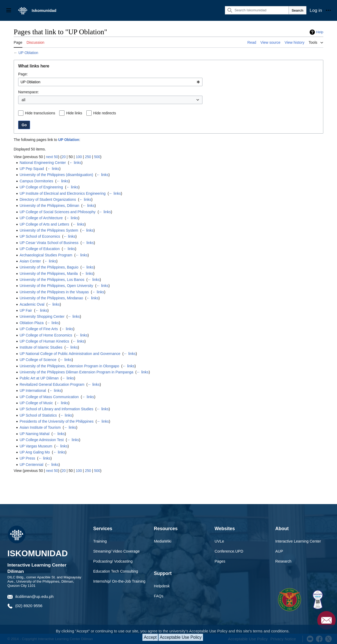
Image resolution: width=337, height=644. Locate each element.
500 (97, 157)
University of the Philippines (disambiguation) (56, 175)
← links (75, 163)
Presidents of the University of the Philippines (56, 421)
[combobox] (110, 82)
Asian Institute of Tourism (40, 427)
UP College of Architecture (41, 218)
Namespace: (29, 92)
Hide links (74, 113)
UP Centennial (31, 465)
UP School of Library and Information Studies (56, 409)
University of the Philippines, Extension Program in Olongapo (69, 366)
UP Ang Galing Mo (35, 452)
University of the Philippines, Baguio (49, 267)
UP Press (27, 458)
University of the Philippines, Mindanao (51, 298)
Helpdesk (162, 586)
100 (79, 157)
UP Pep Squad (32, 169)
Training (100, 541)
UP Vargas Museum (36, 446)
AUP (279, 551)
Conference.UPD (229, 551)
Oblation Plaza (31, 323)
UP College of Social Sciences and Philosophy (57, 212)
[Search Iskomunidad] (257, 10)
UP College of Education (39, 249)
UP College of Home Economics (46, 335)
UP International (33, 391)
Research (284, 561)
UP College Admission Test (42, 440)
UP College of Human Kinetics (44, 341)
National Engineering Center (43, 163)
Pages (220, 561)
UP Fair (26, 310)
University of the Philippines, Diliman (49, 206)
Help (320, 32)
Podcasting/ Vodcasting (113, 561)
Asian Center (30, 261)
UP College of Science (38, 360)
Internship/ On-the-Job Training (119, 581)
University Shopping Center (42, 316)
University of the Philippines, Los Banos (52, 280)
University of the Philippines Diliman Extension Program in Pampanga (76, 372)
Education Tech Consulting (116, 571)
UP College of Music (36, 403)
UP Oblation (28, 53)
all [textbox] (23, 100)
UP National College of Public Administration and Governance (70, 354)
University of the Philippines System (49, 230)
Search (298, 10)
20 (64, 157)
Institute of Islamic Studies (41, 347)
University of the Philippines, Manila (49, 274)
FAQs (159, 596)
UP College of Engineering (41, 187)
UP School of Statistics (38, 415)
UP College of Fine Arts (39, 329)
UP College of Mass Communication (49, 397)
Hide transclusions (40, 113)
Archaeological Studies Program (46, 255)
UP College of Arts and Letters (44, 224)
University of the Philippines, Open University (56, 286)
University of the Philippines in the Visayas (54, 292)
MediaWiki (163, 541)
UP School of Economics (40, 236)
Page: (23, 74)
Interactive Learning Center (298, 541)
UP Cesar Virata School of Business (49, 243)
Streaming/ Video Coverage (117, 551)
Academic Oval (32, 304)
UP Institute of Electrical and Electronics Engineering (63, 193)
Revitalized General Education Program (52, 384)
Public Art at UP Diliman (39, 378)
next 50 (52, 157)
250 (88, 157)
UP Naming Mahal (34, 434)
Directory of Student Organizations (48, 199)
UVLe (219, 541)
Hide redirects (105, 113)
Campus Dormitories (36, 181)
